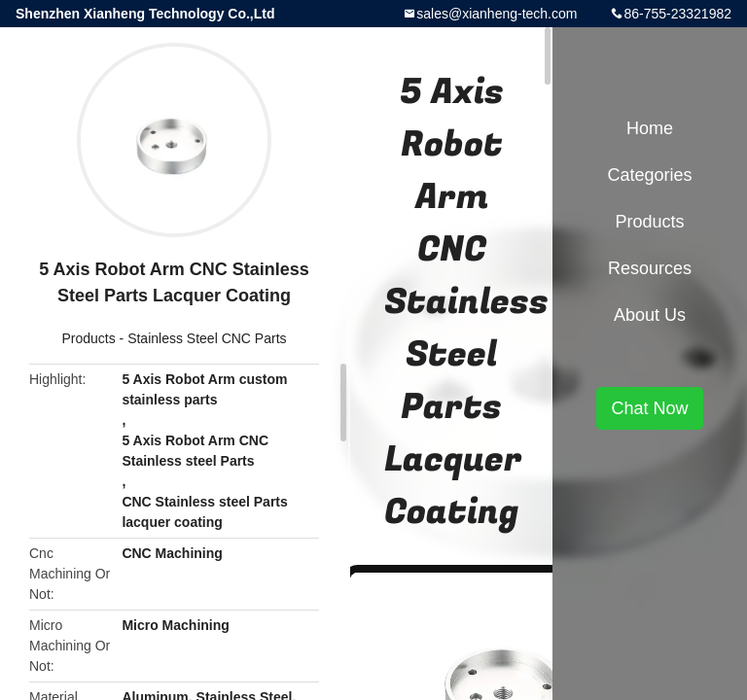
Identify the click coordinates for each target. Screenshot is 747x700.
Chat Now (649, 408)
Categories (649, 175)
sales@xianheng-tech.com (497, 14)
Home (650, 128)
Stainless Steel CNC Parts (207, 338)
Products (88, 338)
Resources (650, 268)
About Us (650, 315)
